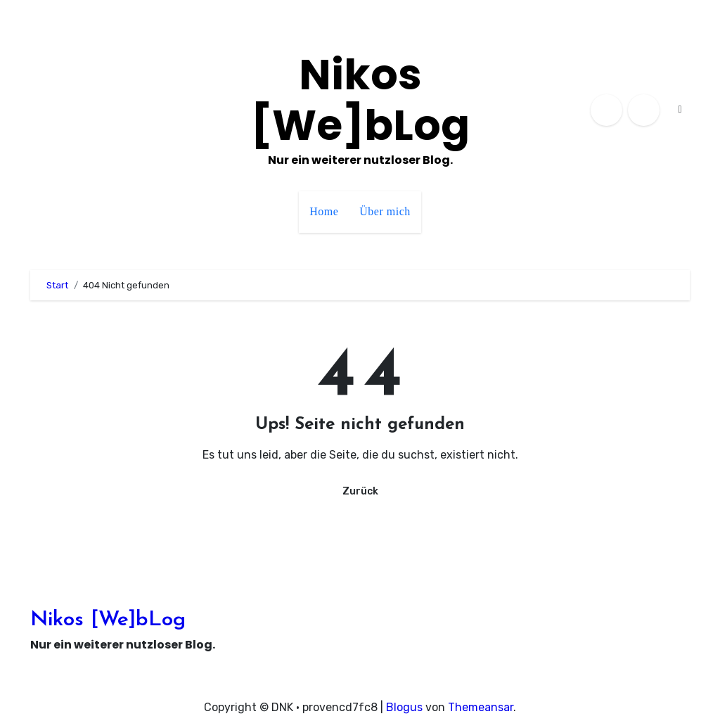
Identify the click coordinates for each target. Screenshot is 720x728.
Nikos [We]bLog (360, 100)
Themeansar (481, 707)
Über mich (385, 211)
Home (324, 211)
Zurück (360, 491)
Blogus (404, 707)
